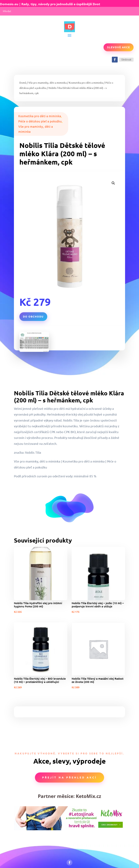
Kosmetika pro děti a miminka (86, 83)
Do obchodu (33, 316)
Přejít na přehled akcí (69, 777)
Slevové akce (119, 47)
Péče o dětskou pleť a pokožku (40, 121)
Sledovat (126, 60)
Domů (23, 83)
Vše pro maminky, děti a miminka (48, 83)
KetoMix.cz (89, 796)
